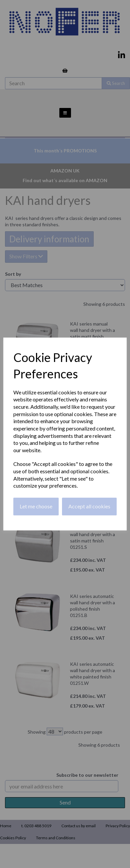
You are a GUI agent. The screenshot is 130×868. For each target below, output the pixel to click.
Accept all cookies (89, 506)
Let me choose (36, 506)
